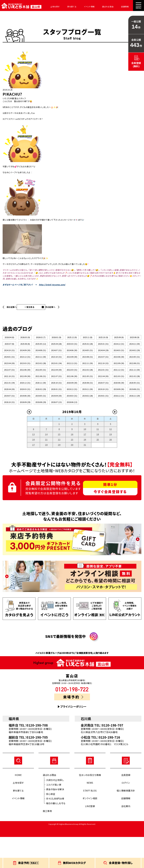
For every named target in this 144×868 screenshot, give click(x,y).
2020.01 (56, 413)
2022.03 (72, 385)
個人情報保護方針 (126, 821)
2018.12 (119, 422)
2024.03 (119, 357)
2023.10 (56, 367)
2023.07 (103, 367)
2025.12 (72, 339)
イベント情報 (82, 7)
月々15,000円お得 (55, 830)
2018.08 (41, 432)
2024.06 (72, 357)
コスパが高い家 (54, 816)
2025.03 (72, 348)
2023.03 (25, 376)
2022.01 (103, 385)
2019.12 (72, 413)
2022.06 (25, 385)
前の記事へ (12, 307)
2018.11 (135, 422)
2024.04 (103, 357)
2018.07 (56, 432)
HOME (18, 806)
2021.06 (72, 395)
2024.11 (135, 348)
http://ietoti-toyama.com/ (52, 285)
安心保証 (51, 825)
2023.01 (56, 376)
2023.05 (135, 367)
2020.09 (72, 404)
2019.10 (103, 413)
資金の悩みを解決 (55, 820)
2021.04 (103, 395)
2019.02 (88, 422)
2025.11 (88, 339)
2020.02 (41, 413)
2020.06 (119, 404)
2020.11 (41, 404)
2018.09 (25, 432)
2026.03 (25, 339)
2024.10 (9, 357)
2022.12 (72, 376)
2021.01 (9, 404)
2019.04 (56, 422)
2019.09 (119, 413)
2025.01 (103, 348)
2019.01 (103, 422)
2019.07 (9, 422)
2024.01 (9, 367)
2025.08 (135, 339)
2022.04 (56, 385)
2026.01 (56, 339)
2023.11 (41, 367)
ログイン (126, 814)
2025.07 (9, 348)
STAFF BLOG (90, 821)
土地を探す (51, 7)
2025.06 (25, 348)
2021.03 (119, 395)
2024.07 (56, 357)
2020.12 (25, 404)
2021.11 (135, 385)
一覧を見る (29, 307)
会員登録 (126, 806)
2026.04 (9, 339)
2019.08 (135, 413)
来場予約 (73, 728)
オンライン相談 (90, 829)
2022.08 (135, 376)
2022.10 (103, 376)
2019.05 (41, 422)
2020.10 (56, 404)
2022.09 (119, 376)
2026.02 (41, 339)
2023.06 (119, 367)
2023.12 (25, 367)
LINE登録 (90, 837)
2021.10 (9, 395)
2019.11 (88, 413)
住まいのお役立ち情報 (90, 806)
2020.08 (88, 404)
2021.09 (25, 395)
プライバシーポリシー (73, 738)
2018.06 (72, 432)
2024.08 (41, 357)
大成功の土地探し (55, 811)
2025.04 (56, 348)
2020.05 (135, 404)
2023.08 (88, 367)
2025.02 (88, 348)
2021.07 (56, 395)
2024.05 (88, 357)
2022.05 (41, 385)
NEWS (90, 814)
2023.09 (72, 367)
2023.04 (9, 376)
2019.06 (25, 422)
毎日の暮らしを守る (56, 834)
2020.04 (9, 413)
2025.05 (41, 348)
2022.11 (88, 376)
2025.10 (103, 339)
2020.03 (25, 413)
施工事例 (47, 842)
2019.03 (72, 422)
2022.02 (88, 385)
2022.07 (9, 385)
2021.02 (135, 395)
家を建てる (66, 7)
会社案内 (128, 7)
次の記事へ (50, 307)
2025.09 (119, 339)
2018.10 (9, 432)
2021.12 (119, 385)
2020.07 (103, 404)
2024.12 (119, 348)
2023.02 (41, 376)
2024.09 (25, 357)
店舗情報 (114, 7)
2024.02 (135, 357)
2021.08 (41, 395)
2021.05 (88, 395)
